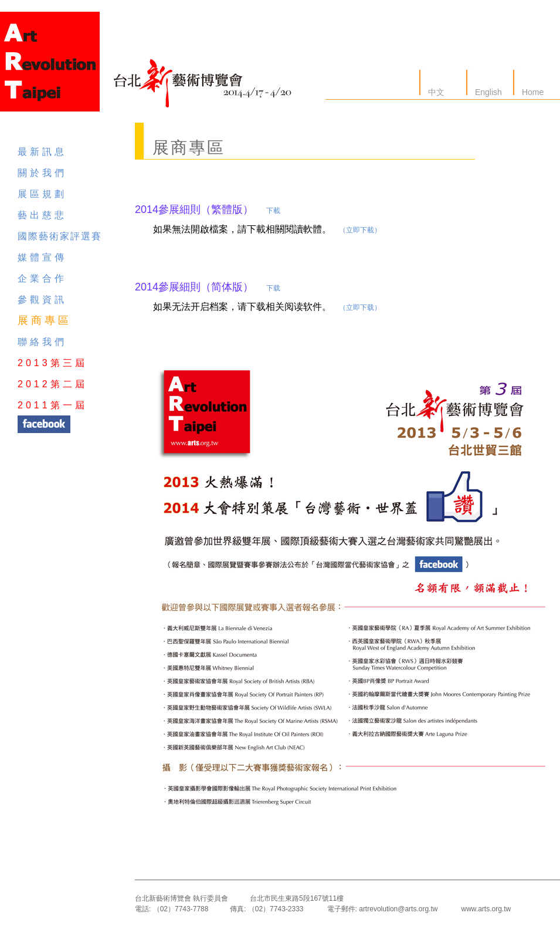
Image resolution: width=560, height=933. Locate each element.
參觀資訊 (42, 300)
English (487, 92)
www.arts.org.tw (486, 909)
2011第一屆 (52, 405)
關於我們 (42, 173)
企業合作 (42, 278)
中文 (435, 92)
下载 (273, 288)
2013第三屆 (52, 363)
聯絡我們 (42, 342)
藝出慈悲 (42, 215)
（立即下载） (360, 307)
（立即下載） (360, 230)
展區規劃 (42, 194)
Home (532, 92)
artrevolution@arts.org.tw (398, 909)
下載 (273, 211)
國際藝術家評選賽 (60, 236)
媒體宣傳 (42, 257)
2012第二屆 (52, 384)
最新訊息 (42, 152)
